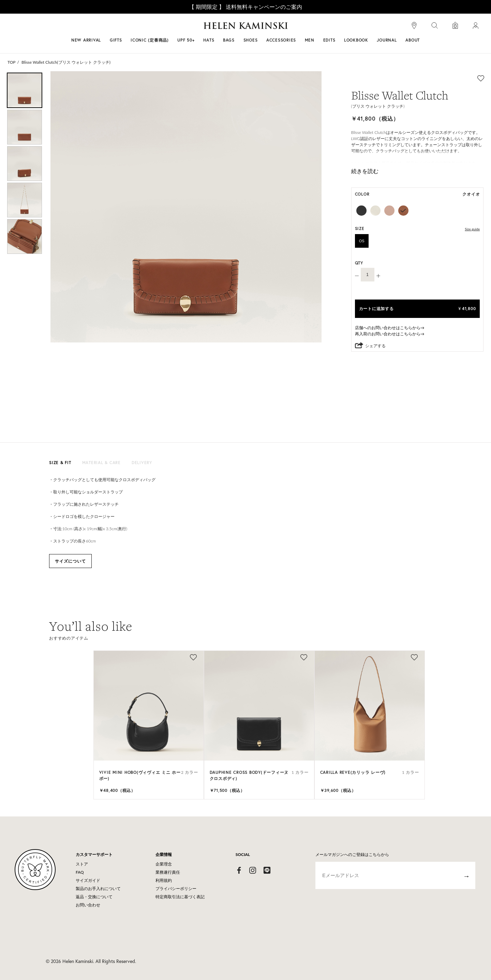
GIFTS (116, 40)
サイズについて (70, 561)
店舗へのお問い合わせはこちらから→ (390, 328)
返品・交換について (94, 897)
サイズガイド (88, 880)
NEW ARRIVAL (86, 40)
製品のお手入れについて (98, 889)
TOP (12, 62)
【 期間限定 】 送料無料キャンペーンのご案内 (245, 7)
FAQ (80, 872)
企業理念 (164, 864)
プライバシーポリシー (176, 889)
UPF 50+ (186, 40)
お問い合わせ (88, 905)
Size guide (472, 229)
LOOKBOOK (356, 40)
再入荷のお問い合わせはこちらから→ (390, 334)
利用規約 (164, 880)
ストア (82, 864)
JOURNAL (387, 40)
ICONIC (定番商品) (150, 40)
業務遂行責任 (168, 872)
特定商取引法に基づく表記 (180, 897)
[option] (25, 90)
